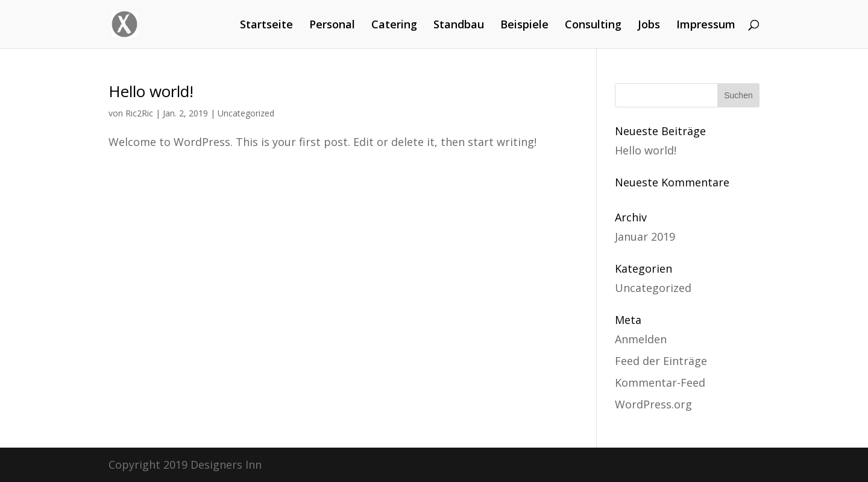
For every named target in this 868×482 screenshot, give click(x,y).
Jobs (649, 26)
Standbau (459, 26)
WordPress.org (653, 404)
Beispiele (524, 26)
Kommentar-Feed (660, 382)
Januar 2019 (645, 236)
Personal (332, 26)
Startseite (266, 26)
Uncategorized (246, 113)
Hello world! (151, 91)
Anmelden (641, 339)
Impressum (706, 26)
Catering (394, 26)
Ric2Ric (139, 113)
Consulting (593, 26)
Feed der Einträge (661, 361)
